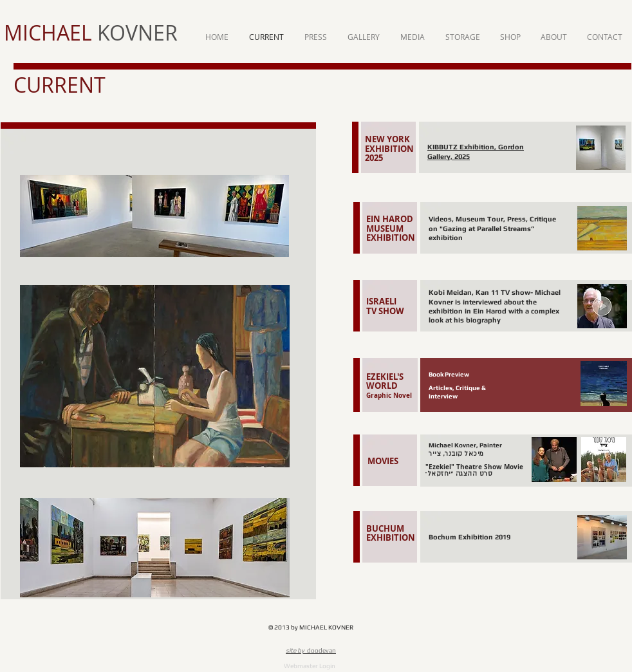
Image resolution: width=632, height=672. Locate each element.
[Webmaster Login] (310, 666)
